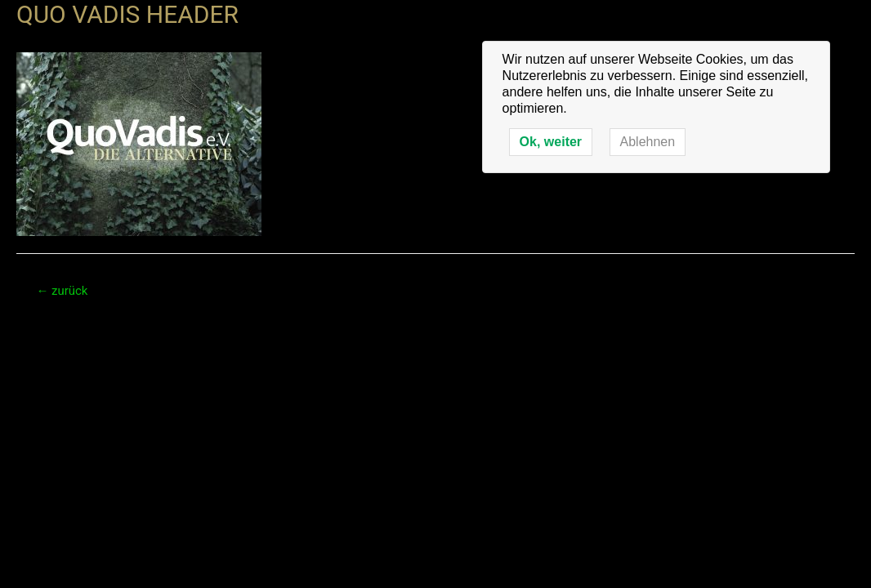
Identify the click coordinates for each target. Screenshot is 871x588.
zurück (62, 291)
